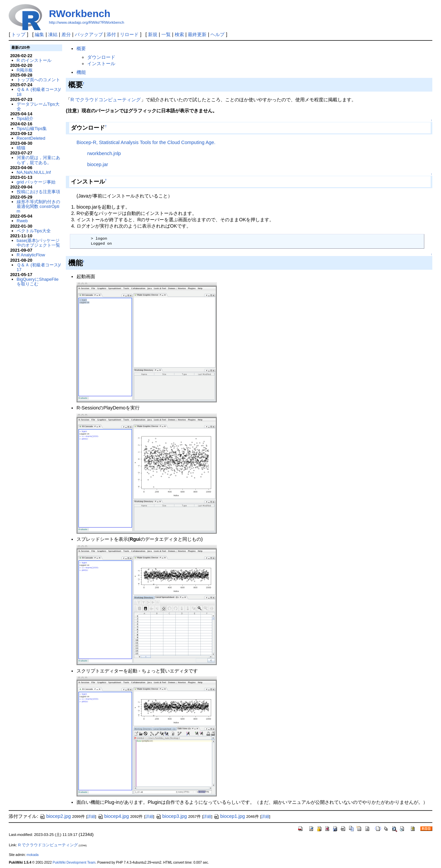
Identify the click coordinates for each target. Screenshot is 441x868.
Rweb (22, 221)
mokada (33, 855)
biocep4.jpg (113, 816)
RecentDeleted (31, 138)
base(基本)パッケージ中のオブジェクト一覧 (38, 243)
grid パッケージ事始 (36, 182)
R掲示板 (25, 70)
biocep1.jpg (229, 816)
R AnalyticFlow (31, 255)
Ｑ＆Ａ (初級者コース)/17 (39, 267)
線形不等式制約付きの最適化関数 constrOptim (38, 207)
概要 (81, 48)
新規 (153, 34)
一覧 (166, 34)
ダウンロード (101, 57)
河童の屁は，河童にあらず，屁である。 (38, 160)
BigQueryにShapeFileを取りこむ (38, 282)
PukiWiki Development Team (74, 862)
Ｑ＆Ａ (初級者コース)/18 (39, 92)
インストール (101, 64)
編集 (39, 34)
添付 (111, 34)
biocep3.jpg (171, 816)
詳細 (91, 817)
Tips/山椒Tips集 (32, 129)
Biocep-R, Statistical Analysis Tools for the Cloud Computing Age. (146, 142)
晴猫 (21, 148)
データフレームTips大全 (38, 106)
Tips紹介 (25, 118)
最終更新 (197, 34)
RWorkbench (80, 14)
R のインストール (34, 60)
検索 (179, 34)
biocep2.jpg (55, 816)
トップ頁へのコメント (38, 80)
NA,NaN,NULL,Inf (34, 172)
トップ (18, 34)
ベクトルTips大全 (34, 231)
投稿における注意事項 (38, 192)
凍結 (53, 34)
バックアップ (89, 34)
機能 (81, 72)
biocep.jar (98, 164)
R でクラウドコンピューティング (106, 100)
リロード (129, 34)
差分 (66, 34)
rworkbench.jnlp (104, 153)
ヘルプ (217, 34)
